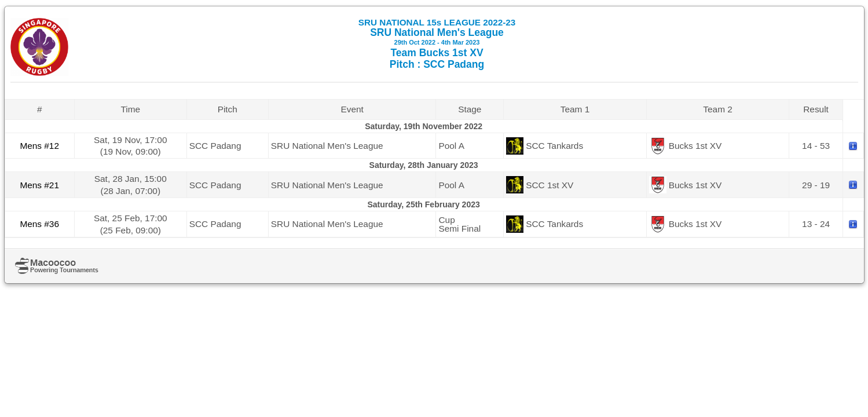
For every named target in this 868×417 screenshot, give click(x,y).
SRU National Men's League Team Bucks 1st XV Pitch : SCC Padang (437, 44)
